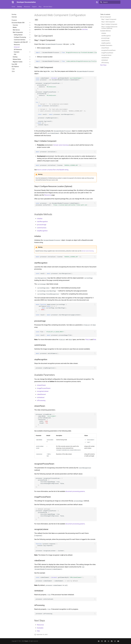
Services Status (48, 7)
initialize (40, 219)
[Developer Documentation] (13, 2)
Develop (20, 7)
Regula (26, 641)
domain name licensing (88, 251)
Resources (27, 7)
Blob (95, 340)
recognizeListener (43, 391)
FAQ (38, 631)
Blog (40, 7)
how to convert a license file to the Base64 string (53, 170)
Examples (40, 628)
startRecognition (42, 222)
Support (34, 7)
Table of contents (105, 14)
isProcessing (41, 400)
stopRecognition (42, 231)
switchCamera (42, 228)
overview (85, 29)
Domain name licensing (61, 145)
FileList (88, 340)
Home (13, 7)
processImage (42, 225)
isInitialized (41, 397)
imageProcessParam (44, 388)
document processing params (75, 491)
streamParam (41, 385)
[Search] (110, 2)
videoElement (41, 394)
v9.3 (36, 20)
